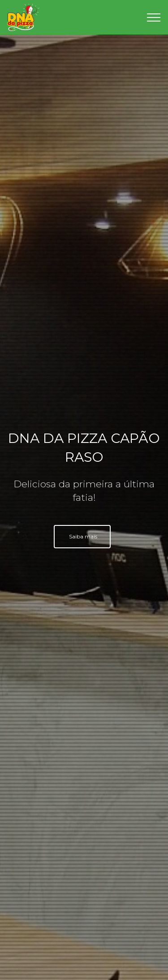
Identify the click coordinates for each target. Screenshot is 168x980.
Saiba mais (83, 536)
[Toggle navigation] (154, 17)
